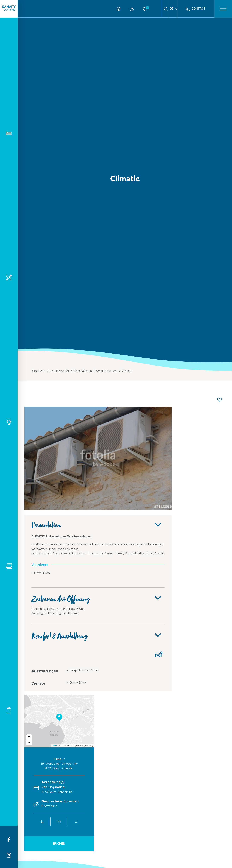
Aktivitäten (9, 422)
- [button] (29, 742)
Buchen (59, 844)
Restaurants (9, 277)
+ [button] (29, 737)
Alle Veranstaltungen (9, 566)
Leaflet (54, 746)
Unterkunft (9, 133)
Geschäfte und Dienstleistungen (9, 710)
